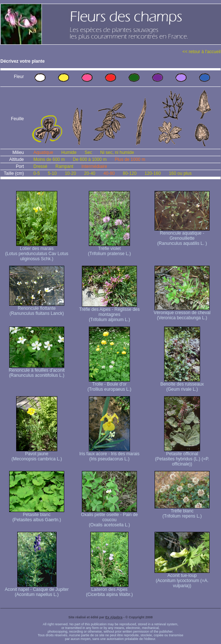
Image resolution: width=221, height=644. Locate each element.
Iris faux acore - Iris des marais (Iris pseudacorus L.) (109, 454)
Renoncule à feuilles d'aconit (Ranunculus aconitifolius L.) (37, 371)
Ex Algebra (114, 617)
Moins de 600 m (49, 159)
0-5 (37, 173)
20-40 (90, 173)
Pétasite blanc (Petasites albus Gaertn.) (37, 515)
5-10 (52, 173)
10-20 (70, 173)
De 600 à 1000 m (90, 159)
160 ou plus (180, 173)
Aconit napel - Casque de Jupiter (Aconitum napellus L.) (37, 590)
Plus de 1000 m (130, 159)
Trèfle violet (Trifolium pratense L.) (110, 249)
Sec (88, 152)
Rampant (64, 166)
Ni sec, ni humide (117, 152)
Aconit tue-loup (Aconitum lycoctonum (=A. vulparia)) (182, 579)
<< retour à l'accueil (202, 52)
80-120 (129, 173)
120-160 (153, 173)
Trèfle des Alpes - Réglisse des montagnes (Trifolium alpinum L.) (110, 312)
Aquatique (43, 152)
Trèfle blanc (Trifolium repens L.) (182, 511)
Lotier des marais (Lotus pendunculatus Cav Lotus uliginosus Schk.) (37, 252)
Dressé (40, 166)
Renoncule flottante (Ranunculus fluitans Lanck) (37, 309)
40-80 (109, 173)
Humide (69, 152)
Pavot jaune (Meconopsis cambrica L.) (37, 454)
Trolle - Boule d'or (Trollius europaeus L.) (109, 385)
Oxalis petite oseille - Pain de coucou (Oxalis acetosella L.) (110, 518)
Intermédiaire (94, 166)
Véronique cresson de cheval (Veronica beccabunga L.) (182, 313)
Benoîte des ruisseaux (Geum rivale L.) (182, 385)
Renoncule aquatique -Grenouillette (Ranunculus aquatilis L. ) (182, 236)
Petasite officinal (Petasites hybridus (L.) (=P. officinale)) (182, 457)
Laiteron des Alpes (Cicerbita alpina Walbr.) (109, 590)
